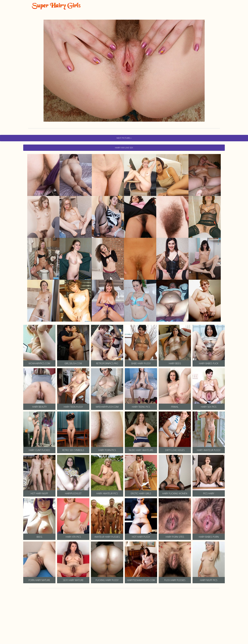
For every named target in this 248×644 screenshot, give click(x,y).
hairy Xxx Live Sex (124, 148)
